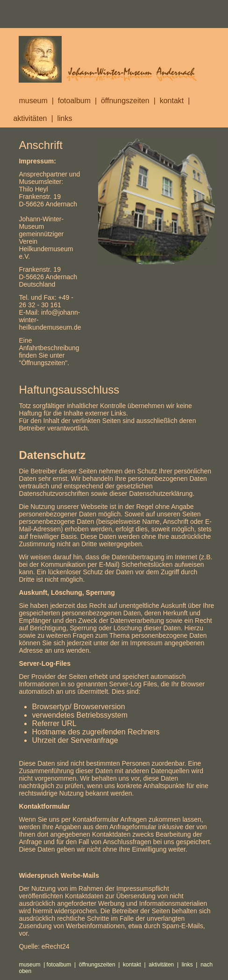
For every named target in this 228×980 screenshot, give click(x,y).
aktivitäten (30, 118)
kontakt (176, 101)
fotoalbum (74, 101)
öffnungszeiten (125, 101)
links (64, 118)
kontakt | (136, 965)
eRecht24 (56, 946)
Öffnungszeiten (43, 363)
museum (33, 101)
